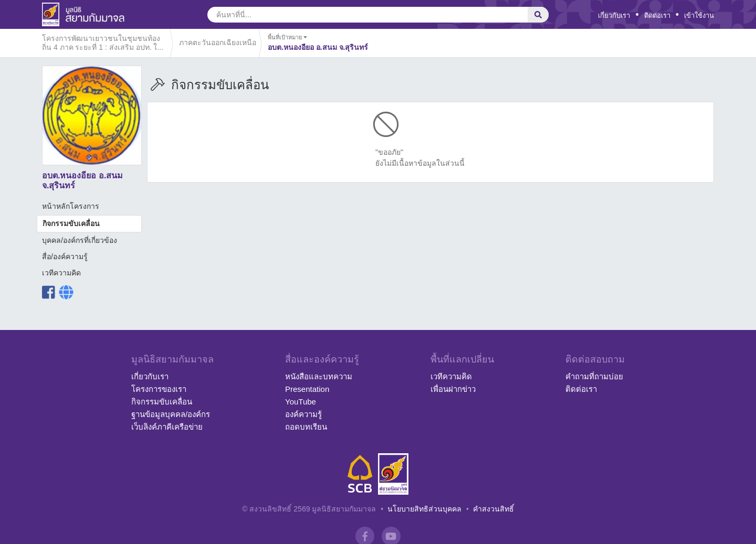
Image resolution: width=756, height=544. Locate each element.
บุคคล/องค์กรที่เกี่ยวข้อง (80, 240)
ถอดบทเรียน (306, 427)
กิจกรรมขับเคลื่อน (71, 223)
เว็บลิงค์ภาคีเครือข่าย (167, 427)
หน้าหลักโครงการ (71, 206)
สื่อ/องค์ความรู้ (65, 257)
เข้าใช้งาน (699, 15)
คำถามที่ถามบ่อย (594, 376)
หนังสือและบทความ (319, 376)
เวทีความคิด (61, 273)
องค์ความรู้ (303, 414)
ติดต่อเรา (657, 15)
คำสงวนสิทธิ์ (493, 509)
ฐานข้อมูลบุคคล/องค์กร (171, 414)
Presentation (307, 389)
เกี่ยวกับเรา (614, 15)
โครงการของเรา (159, 389)
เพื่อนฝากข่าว (453, 389)
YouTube (301, 402)
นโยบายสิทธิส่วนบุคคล (424, 509)
